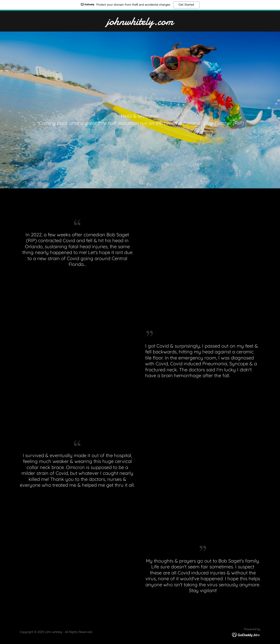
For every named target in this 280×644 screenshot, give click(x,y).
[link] (140, 24)
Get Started (186, 5)
